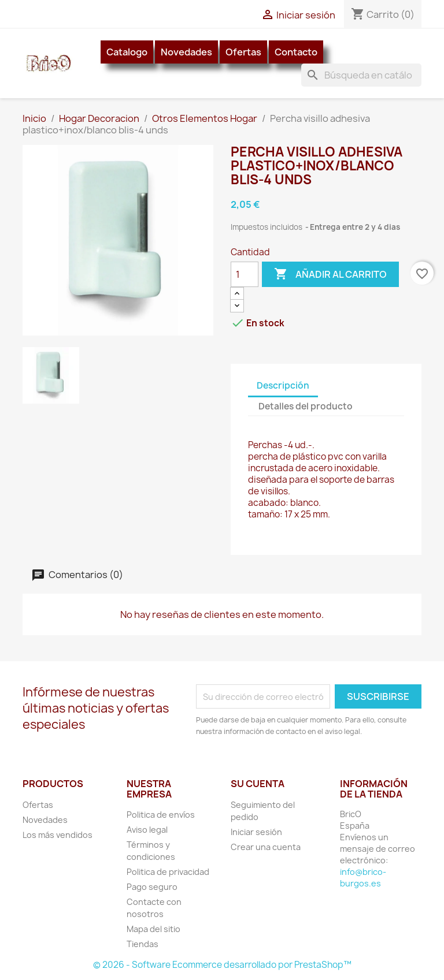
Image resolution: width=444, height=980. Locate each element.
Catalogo (127, 52)
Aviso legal (147, 830)
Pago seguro (152, 887)
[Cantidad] (245, 274)
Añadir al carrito (330, 274)
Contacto (296, 52)
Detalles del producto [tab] (306, 406)
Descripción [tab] (283, 385)
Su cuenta (258, 784)
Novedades (186, 52)
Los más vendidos (58, 835)
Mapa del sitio (153, 929)
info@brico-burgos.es (363, 877)
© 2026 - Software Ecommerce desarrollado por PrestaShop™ (222, 965)
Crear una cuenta (266, 847)
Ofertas (243, 52)
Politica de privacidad (168, 872)
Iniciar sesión (256, 832)
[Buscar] (361, 75)
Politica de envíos (161, 815)
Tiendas (143, 944)
